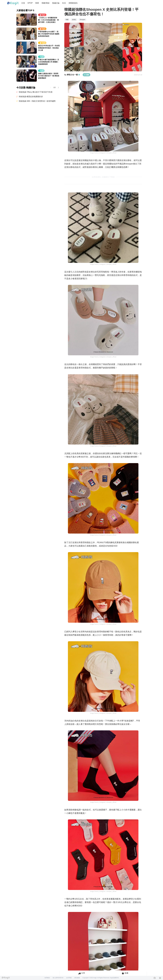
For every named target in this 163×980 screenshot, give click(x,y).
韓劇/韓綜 (46, 3)
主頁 (23, 3)
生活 (64, 3)
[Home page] (13, 4)
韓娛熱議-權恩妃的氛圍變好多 (31, 97)
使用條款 (47, 978)
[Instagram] (160, 978)
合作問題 (69, 978)
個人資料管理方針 (58, 978)
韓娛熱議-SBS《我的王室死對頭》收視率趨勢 (37, 101)
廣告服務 (77, 978)
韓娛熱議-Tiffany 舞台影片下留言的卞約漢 (36, 92)
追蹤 (86, 75)
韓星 (37, 3)
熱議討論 (56, 3)
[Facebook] (155, 978)
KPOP (30, 3)
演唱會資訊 (73, 3)
